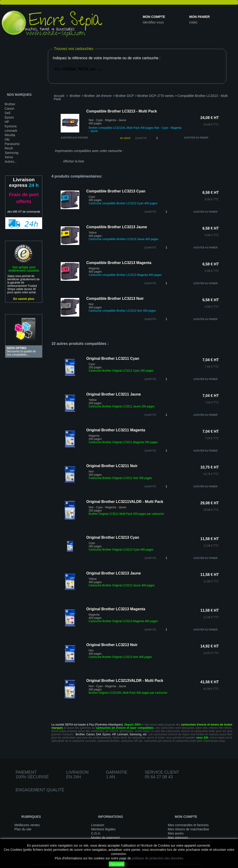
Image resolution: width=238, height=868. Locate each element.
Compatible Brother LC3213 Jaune (117, 227)
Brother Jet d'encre (98, 96)
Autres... (11, 162)
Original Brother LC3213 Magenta (116, 609)
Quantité (141, 138)
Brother (10, 104)
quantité (150, 212)
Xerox (9, 157)
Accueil (59, 96)
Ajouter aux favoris (74, 138)
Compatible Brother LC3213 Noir (115, 299)
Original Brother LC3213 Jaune (114, 573)
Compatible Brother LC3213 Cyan (116, 191)
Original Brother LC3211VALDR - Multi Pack (125, 502)
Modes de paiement (105, 838)
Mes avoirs (176, 833)
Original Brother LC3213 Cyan (113, 537)
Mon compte (154, 17)
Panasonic (12, 144)
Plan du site (23, 829)
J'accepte (117, 864)
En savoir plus (24, 299)
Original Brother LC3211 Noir (112, 466)
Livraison (98, 825)
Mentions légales (103, 829)
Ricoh (9, 148)
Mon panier (199, 17)
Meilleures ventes (27, 825)
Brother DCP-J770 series (156, 96)
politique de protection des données (157, 858)
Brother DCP (124, 96)
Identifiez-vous (153, 22)
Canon (9, 109)
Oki (7, 139)
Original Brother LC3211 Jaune (114, 394)
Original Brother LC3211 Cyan (113, 358)
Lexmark (11, 131)
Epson (9, 117)
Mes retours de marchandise (188, 829)
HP (7, 122)
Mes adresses (178, 838)
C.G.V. (96, 833)
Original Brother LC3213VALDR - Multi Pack (125, 681)
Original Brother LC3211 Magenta (116, 430)
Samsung (12, 153)
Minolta (10, 135)
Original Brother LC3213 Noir (112, 645)
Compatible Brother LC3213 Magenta (119, 263)
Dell (7, 113)
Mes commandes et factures (188, 825)
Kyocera (11, 126)
